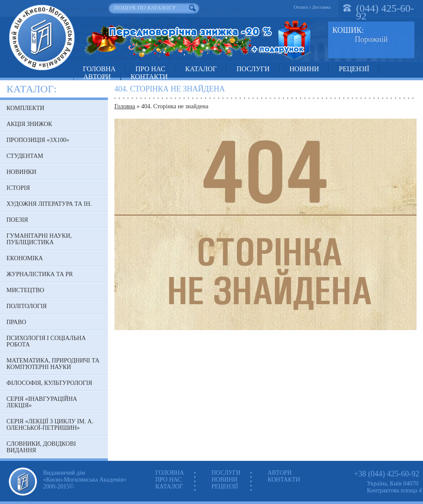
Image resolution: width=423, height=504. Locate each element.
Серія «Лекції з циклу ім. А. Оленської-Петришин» (50, 425)
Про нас (150, 69)
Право (16, 322)
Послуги (253, 69)
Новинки (21, 172)
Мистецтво (25, 290)
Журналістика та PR (40, 274)
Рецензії (354, 69)
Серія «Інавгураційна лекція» (42, 402)
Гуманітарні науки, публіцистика (39, 239)
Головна (99, 69)
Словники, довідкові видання (41, 447)
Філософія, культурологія (49, 383)
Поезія (17, 220)
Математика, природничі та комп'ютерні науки (53, 364)
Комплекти (25, 108)
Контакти (149, 77)
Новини (304, 69)
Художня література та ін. (49, 204)
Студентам (25, 156)
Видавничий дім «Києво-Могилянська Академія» (42, 37)
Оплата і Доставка (312, 7)
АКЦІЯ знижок (29, 124)
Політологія (27, 306)
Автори (97, 77)
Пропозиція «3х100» (38, 140)
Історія (18, 188)
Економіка (25, 258)
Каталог (201, 69)
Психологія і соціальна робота (46, 341)
